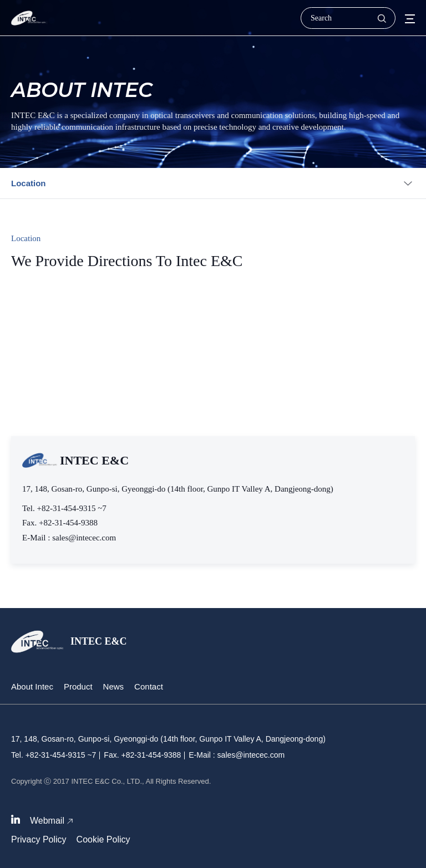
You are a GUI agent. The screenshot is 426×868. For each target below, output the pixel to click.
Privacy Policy (39, 839)
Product (78, 686)
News (114, 686)
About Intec (32, 686)
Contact (149, 686)
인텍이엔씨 (29, 18)
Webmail (47, 821)
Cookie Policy (103, 839)
